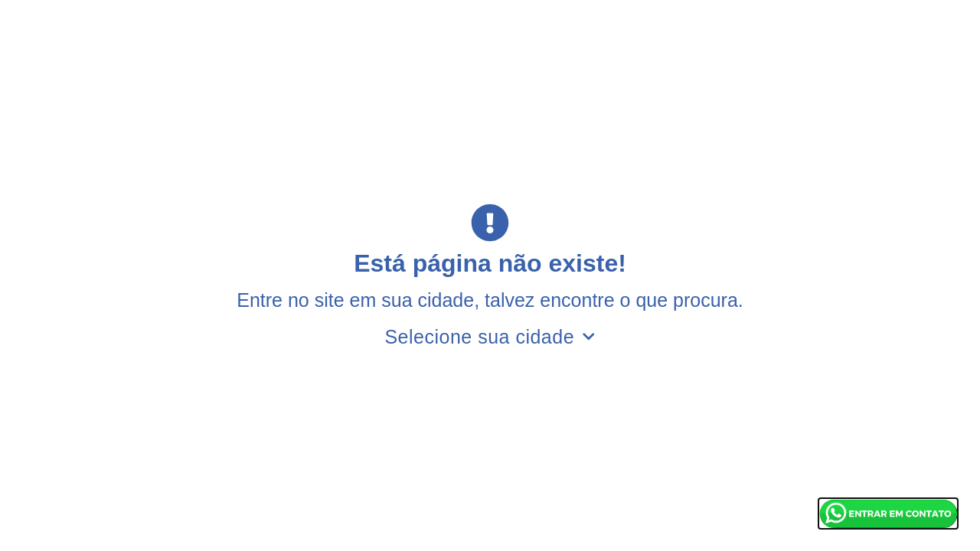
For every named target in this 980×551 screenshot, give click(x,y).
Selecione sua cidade (490, 337)
